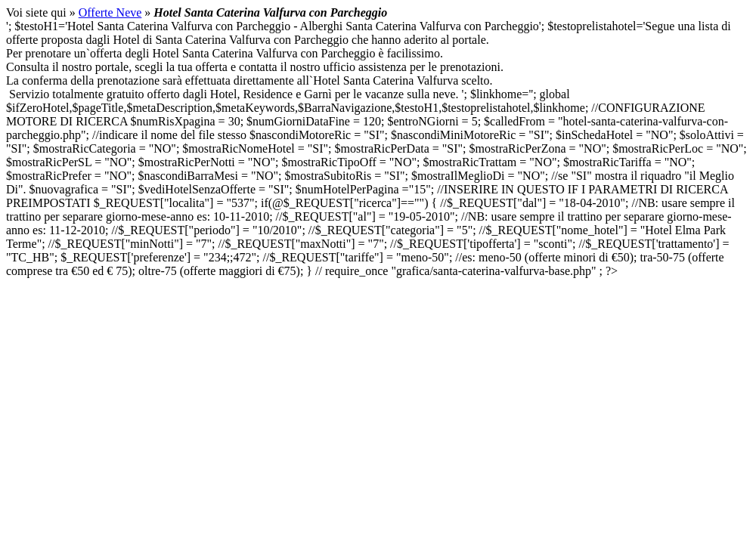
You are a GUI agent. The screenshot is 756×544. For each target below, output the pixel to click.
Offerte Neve (110, 12)
